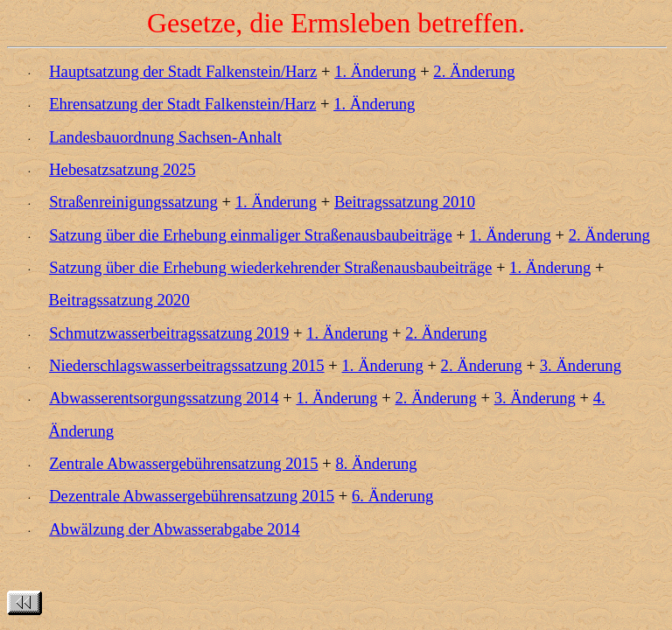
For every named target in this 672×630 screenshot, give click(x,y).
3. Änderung (581, 365)
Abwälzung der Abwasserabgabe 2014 (175, 529)
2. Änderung (474, 71)
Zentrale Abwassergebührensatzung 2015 (183, 463)
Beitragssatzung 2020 (119, 300)
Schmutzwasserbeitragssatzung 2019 (169, 333)
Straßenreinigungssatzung (133, 202)
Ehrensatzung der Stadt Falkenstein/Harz (182, 104)
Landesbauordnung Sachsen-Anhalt (165, 137)
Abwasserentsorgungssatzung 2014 (164, 398)
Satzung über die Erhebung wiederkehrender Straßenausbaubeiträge (270, 267)
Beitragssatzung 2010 (405, 202)
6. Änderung (392, 496)
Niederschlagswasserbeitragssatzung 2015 (186, 365)
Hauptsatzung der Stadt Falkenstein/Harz (183, 71)
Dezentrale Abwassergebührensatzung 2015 (192, 496)
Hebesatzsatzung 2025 (122, 169)
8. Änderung (376, 463)
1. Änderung (375, 71)
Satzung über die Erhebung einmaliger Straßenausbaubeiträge (251, 235)
